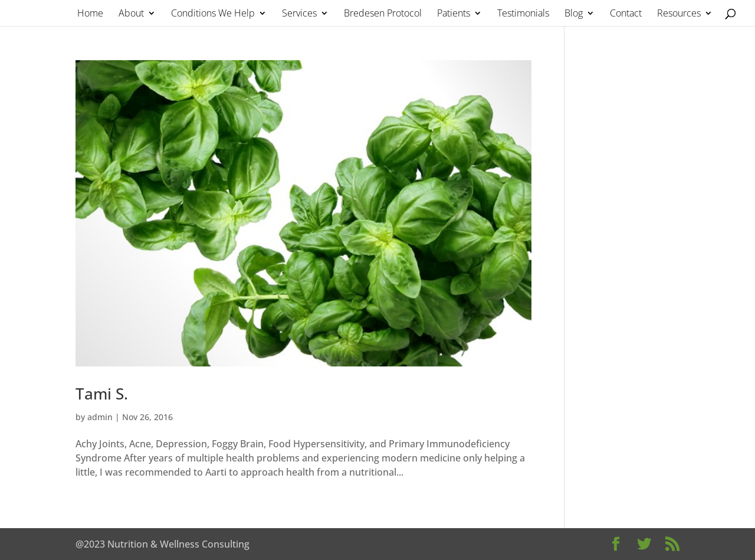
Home (90, 14)
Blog (574, 14)
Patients (454, 14)
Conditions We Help (213, 14)
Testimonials (523, 14)
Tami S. (102, 394)
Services (299, 14)
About (131, 14)
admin (100, 417)
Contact (626, 14)
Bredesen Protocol (383, 14)
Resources (679, 14)
